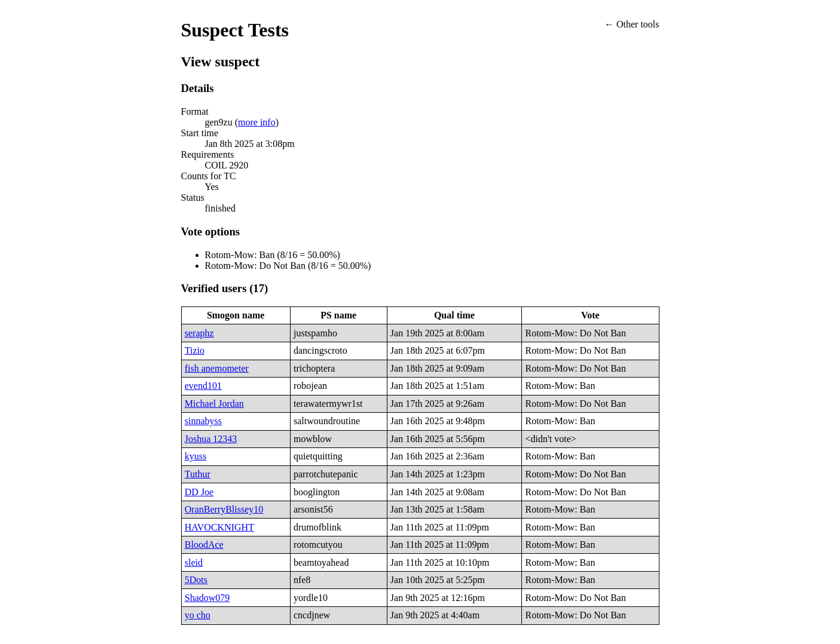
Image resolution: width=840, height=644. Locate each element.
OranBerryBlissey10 (224, 509)
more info (257, 122)
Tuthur (198, 474)
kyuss (196, 456)
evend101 (203, 386)
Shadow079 (207, 598)
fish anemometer (217, 368)
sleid (194, 562)
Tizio (195, 350)
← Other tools (632, 24)
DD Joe (199, 492)
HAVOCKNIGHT (219, 527)
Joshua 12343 (211, 439)
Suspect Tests (235, 30)
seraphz (199, 333)
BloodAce (204, 545)
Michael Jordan (214, 404)
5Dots (196, 580)
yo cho (198, 615)
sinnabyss (203, 421)
